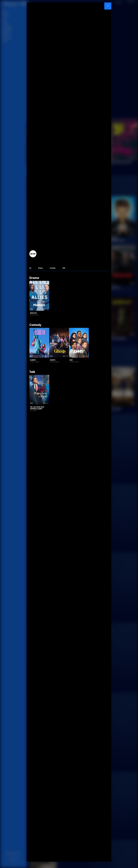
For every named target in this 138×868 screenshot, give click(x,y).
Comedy (53, 268)
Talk (64, 268)
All (30, 268)
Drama (40, 268)
